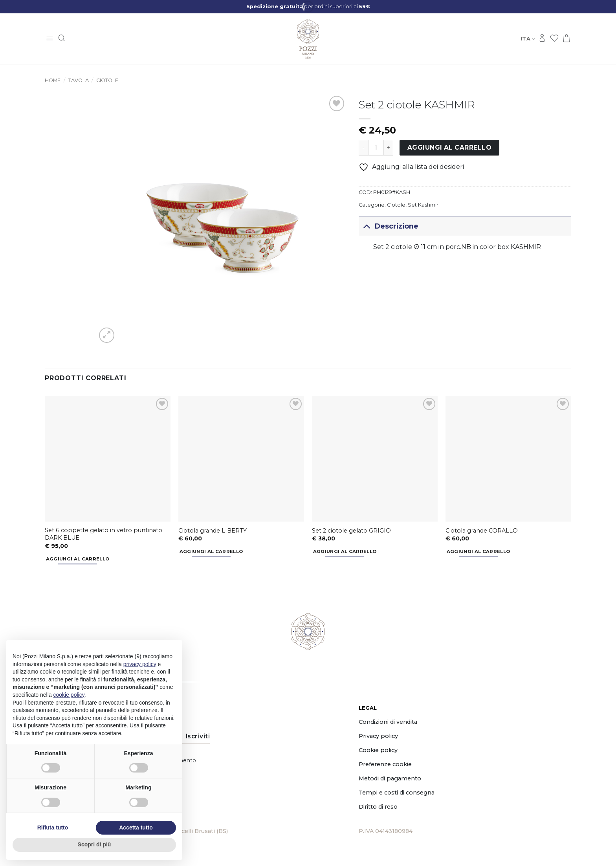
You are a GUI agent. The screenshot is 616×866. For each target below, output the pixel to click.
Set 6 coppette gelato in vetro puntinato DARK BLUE (104, 534)
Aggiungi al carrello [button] (78, 559)
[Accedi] (542, 39)
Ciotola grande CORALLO (482, 531)
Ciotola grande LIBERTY (213, 531)
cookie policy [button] (69, 695)
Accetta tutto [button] (136, 828)
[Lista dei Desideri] (554, 39)
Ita (528, 39)
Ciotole (107, 80)
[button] (49, 39)
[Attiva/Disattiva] (366, 226)
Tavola (79, 80)
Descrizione (388, 226)
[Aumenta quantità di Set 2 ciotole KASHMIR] (389, 148)
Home (53, 80)
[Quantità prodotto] (376, 148)
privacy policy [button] (140, 664)
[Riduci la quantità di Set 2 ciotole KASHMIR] (363, 148)
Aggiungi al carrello (449, 147)
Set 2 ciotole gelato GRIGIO (351, 531)
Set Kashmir (423, 205)
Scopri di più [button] (94, 844)
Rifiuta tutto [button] (53, 828)
